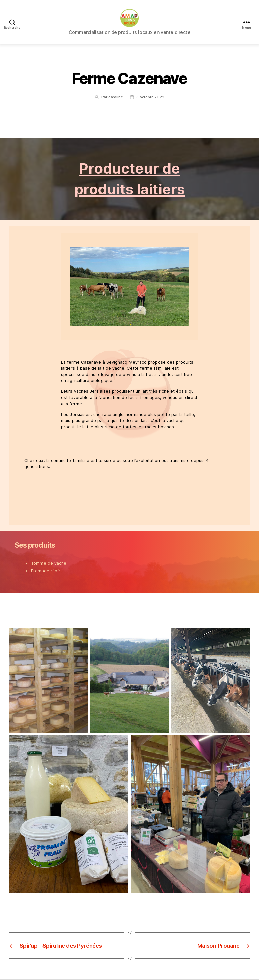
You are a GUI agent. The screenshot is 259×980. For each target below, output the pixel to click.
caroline (116, 100)
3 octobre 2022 (150, 100)
